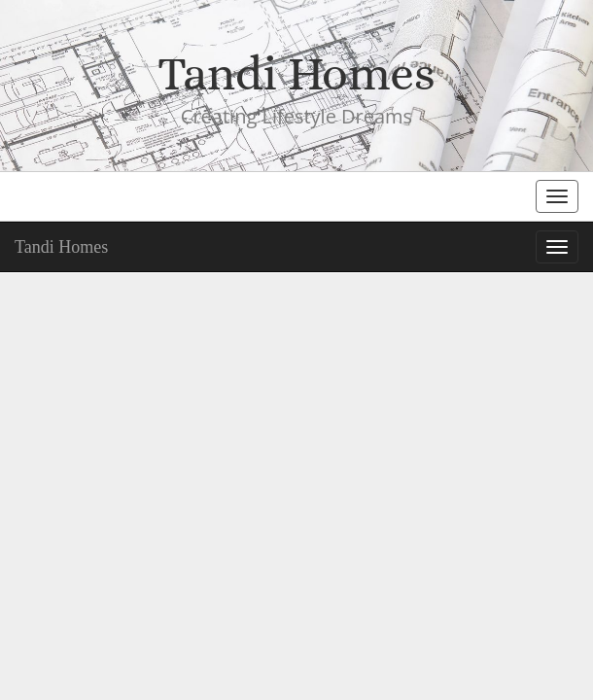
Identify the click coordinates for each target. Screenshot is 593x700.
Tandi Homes (61, 247)
